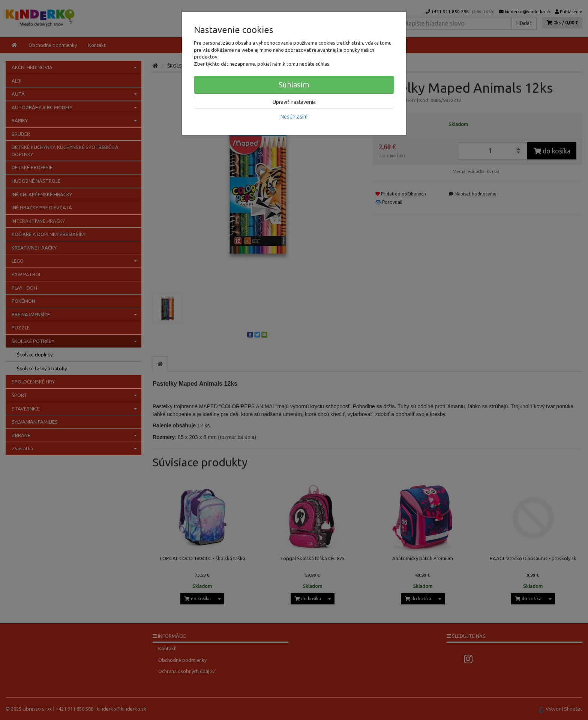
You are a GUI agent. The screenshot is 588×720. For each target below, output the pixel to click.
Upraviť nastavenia (294, 102)
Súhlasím (294, 85)
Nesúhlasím (294, 117)
